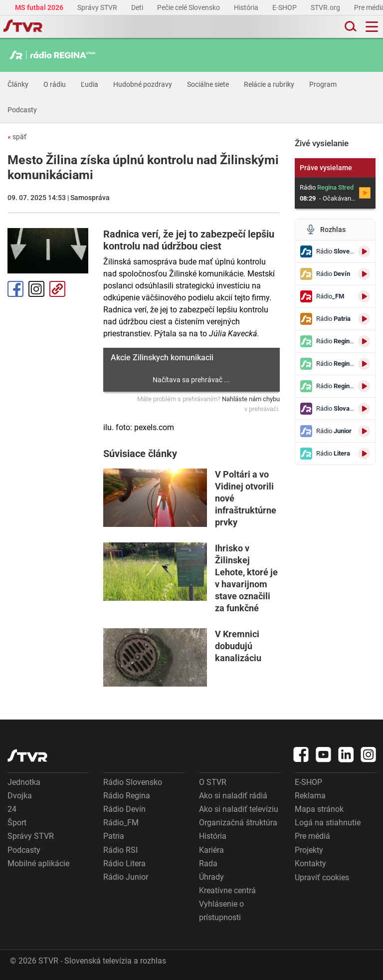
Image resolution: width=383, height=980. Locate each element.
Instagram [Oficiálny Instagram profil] (36, 289)
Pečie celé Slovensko (189, 7)
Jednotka (24, 782)
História (247, 7)
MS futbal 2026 (40, 7)
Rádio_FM (121, 823)
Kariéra (211, 850)
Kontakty (310, 863)
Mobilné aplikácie (38, 863)
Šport (17, 823)
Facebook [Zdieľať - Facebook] (15, 289)
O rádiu (55, 84)
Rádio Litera (124, 863)
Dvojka (20, 796)
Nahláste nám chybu (251, 399)
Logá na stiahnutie (328, 823)
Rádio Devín (124, 809)
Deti (138, 7)
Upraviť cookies (322, 877)
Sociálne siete (208, 84)
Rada (208, 863)
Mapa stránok (319, 809)
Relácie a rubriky (269, 84)
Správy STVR (98, 7)
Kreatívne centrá (227, 890)
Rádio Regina (127, 796)
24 (12, 809)
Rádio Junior (126, 877)
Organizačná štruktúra (238, 823)
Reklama (310, 796)
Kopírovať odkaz (57, 289)
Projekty (309, 850)
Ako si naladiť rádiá (233, 796)
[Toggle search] (350, 27)
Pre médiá (312, 836)
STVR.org (326, 7)
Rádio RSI (120, 850)
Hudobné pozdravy (143, 84)
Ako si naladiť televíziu (239, 809)
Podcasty (22, 110)
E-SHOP (285, 7)
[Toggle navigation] (372, 27)
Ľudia (90, 84)
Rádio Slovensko (133, 782)
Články (18, 84)
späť (17, 137)
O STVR (213, 782)
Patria (114, 836)
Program (323, 84)
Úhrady (211, 877)
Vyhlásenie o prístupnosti (221, 911)
